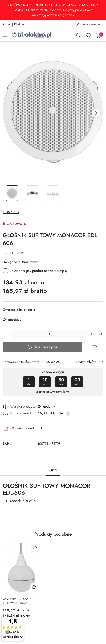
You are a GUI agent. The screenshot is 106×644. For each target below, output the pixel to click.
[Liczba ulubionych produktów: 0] (88, 35)
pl (7, 24)
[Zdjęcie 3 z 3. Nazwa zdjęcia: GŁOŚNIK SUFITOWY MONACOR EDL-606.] (53, 193)
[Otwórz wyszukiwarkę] (79, 35)
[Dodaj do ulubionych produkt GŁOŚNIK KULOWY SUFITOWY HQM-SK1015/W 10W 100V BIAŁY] (35, 548)
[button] (96, 113)
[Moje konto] (88, 25)
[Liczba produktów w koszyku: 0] (98, 35)
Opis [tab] (53, 470)
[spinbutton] (49, 334)
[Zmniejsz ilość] (6, 334)
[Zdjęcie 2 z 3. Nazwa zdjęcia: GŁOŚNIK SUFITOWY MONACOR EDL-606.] (33, 193)
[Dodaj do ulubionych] (94, 347)
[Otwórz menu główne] (5, 35)
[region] (53, 382)
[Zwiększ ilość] (92, 334)
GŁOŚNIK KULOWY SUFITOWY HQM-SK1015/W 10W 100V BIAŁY (19, 601)
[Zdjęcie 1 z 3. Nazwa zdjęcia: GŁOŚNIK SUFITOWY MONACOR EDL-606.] (12, 193)
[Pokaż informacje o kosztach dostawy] (68, 414)
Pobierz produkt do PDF (24, 428)
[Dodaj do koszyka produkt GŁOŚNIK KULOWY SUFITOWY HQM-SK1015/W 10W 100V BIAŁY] (34, 587)
